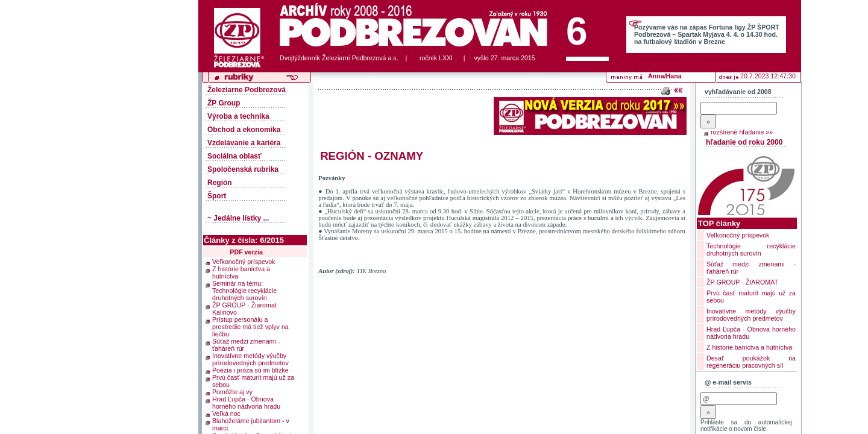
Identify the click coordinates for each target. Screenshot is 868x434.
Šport (217, 196)
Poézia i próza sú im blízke (250, 370)
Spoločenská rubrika (243, 169)
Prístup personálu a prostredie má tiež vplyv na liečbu (250, 326)
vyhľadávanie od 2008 (738, 92)
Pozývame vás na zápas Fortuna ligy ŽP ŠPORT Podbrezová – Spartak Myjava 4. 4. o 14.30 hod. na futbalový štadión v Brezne (707, 34)
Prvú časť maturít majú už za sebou (253, 380)
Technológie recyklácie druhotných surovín (751, 250)
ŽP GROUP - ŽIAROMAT (742, 282)
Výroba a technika (238, 116)
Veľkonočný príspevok (244, 261)
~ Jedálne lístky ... (238, 218)
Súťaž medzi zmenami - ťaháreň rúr (246, 344)
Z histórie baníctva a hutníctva (241, 272)
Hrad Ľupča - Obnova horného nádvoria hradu (246, 402)
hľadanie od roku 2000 (744, 142)
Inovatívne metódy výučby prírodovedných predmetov (250, 359)
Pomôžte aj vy (232, 391)
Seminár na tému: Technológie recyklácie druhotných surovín (244, 290)
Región (220, 183)
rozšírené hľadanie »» (742, 132)
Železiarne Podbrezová (247, 90)
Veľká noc (226, 413)
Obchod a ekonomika (244, 130)
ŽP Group (224, 103)
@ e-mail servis (728, 382)
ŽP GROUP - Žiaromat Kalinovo (244, 308)
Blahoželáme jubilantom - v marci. (251, 424)
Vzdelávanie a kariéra (244, 143)
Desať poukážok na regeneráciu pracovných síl (751, 362)
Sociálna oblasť (234, 156)
